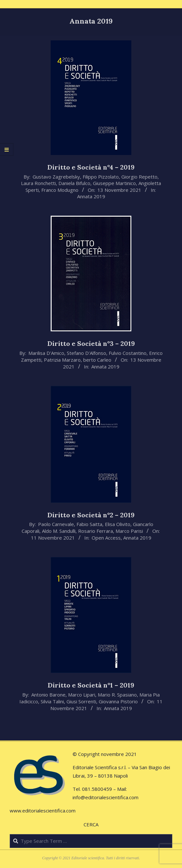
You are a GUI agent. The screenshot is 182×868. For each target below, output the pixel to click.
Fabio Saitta (89, 524)
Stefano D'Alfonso (86, 353)
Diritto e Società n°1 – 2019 (91, 685)
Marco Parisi (129, 531)
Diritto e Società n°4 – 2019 (91, 167)
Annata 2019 (91, 196)
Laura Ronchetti (38, 183)
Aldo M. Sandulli (59, 531)
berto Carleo (97, 360)
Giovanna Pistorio (118, 701)
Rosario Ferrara (96, 531)
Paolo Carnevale (56, 524)
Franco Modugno (60, 190)
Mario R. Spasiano (117, 695)
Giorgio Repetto (139, 177)
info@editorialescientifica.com (106, 797)
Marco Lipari (82, 695)
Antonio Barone (48, 695)
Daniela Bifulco (74, 183)
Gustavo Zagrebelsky (56, 177)
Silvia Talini (52, 701)
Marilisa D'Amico (46, 353)
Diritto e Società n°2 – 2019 (91, 515)
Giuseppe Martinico (114, 183)
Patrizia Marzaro (62, 360)
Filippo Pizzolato (101, 177)
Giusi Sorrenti (81, 701)
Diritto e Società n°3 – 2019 (91, 343)
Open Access (106, 538)
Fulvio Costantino (128, 353)
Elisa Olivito (118, 524)
